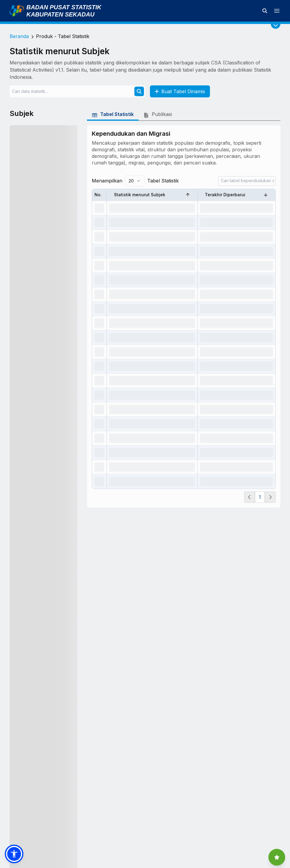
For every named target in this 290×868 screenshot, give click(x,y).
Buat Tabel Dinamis (180, 91)
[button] (14, 854)
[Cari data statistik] (265, 11)
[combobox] (135, 181)
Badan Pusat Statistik (64, 7)
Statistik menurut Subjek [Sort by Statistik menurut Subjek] (152, 195)
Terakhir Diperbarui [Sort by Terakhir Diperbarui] (236, 195)
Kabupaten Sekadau (60, 14)
